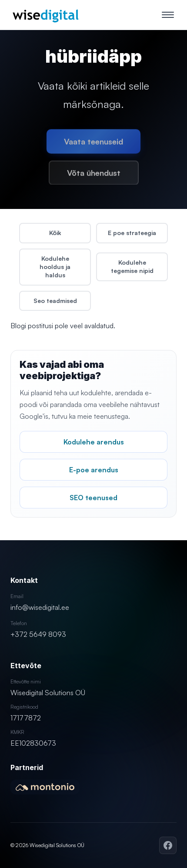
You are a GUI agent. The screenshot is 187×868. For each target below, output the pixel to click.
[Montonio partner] (45, 787)
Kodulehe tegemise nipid (132, 266)
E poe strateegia (132, 233)
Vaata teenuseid (93, 143)
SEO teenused (93, 498)
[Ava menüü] (168, 15)
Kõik (55, 233)
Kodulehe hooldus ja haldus (55, 267)
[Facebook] (168, 845)
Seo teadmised (55, 301)
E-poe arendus (94, 470)
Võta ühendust (94, 175)
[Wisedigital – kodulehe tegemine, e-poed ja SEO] (45, 15)
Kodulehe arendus (94, 442)
